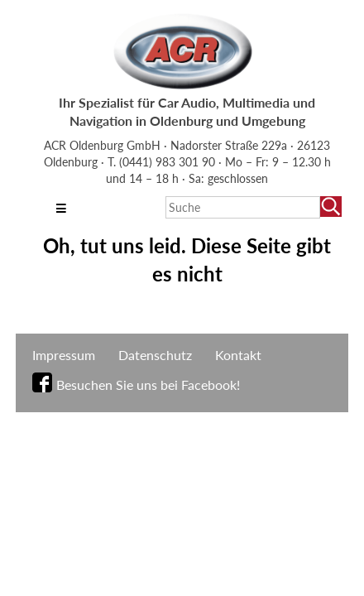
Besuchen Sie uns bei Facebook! (148, 385)
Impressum (64, 355)
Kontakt (238, 355)
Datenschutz (155, 355)
